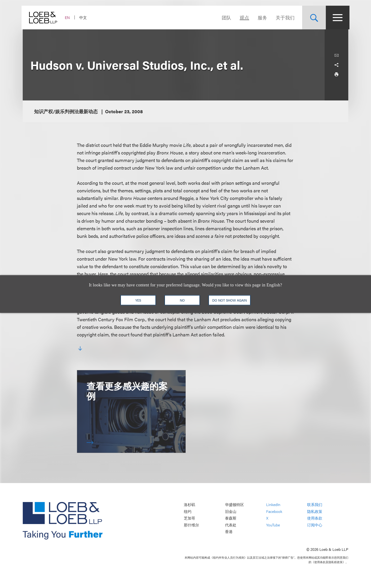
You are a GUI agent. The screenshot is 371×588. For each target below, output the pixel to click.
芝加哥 (190, 518)
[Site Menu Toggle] (336, 18)
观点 (243, 17)
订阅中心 (315, 525)
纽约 (188, 511)
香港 (229, 532)
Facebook (274, 511)
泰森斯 (231, 518)
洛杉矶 (190, 504)
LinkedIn (273, 504)
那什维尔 (191, 525)
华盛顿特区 (234, 504)
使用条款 (315, 518)
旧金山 (231, 511)
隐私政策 (315, 511)
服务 (261, 17)
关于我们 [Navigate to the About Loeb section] (284, 17)
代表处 (231, 525)
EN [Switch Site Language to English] (68, 17)
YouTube (273, 525)
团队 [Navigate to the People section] (225, 17)
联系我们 (315, 504)
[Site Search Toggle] (313, 18)
